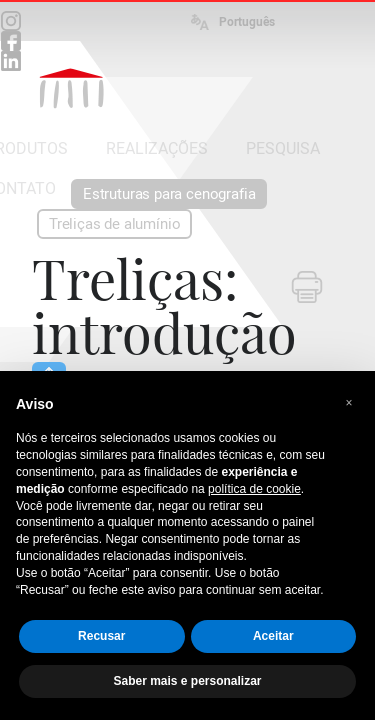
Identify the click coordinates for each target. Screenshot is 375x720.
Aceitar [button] (273, 636)
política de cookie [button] (254, 489)
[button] (349, 403)
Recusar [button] (101, 636)
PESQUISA (283, 148)
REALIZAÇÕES (157, 148)
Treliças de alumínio (114, 224)
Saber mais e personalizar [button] (187, 681)
